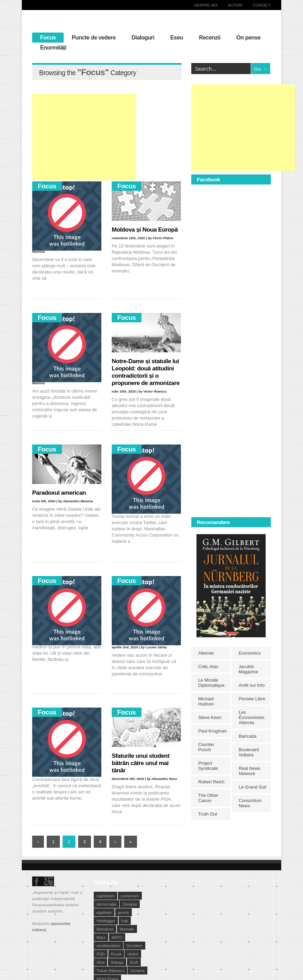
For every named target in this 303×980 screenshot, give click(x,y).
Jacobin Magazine (248, 669)
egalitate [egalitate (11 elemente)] (104, 912)
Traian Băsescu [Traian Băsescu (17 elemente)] (111, 970)
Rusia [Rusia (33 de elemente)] (116, 954)
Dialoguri (143, 37)
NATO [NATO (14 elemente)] (117, 937)
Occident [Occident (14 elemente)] (134, 946)
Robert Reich (211, 782)
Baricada (247, 736)
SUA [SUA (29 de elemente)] (134, 962)
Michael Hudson (206, 701)
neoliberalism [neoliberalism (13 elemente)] (108, 946)
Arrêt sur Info (252, 685)
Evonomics (250, 653)
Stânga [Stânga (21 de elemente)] (117, 962)
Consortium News (250, 803)
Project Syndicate (208, 766)
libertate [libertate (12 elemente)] (127, 929)
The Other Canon (208, 798)
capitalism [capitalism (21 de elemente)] (105, 896)
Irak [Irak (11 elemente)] (125, 921)
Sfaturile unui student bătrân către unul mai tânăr (141, 763)
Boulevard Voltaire (249, 752)
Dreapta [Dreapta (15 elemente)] (130, 904)
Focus (48, 37)
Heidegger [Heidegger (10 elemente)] (106, 921)
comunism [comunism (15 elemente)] (130, 896)
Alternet (206, 653)
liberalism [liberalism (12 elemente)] (105, 929)
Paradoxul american (59, 493)
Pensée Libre (252, 699)
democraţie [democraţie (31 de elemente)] (107, 904)
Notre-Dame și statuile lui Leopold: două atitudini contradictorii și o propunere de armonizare (146, 372)
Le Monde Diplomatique (211, 683)
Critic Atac (208, 667)
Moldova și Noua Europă (145, 230)
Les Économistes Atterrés (251, 717)
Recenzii (210, 37)
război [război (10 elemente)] (133, 954)
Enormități (53, 47)
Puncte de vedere (94, 37)
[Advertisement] (84, 137)
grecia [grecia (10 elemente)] (123, 912)
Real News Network (250, 771)
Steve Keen (210, 717)
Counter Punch (206, 747)
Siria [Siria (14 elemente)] (100, 962)
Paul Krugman (212, 731)
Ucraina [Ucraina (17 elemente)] (137, 970)
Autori (235, 5)
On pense (248, 37)
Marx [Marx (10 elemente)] (101, 937)
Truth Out (208, 814)
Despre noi (206, 5)
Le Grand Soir (253, 787)
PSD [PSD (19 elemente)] (101, 954)
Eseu (177, 37)
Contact (262, 5)
